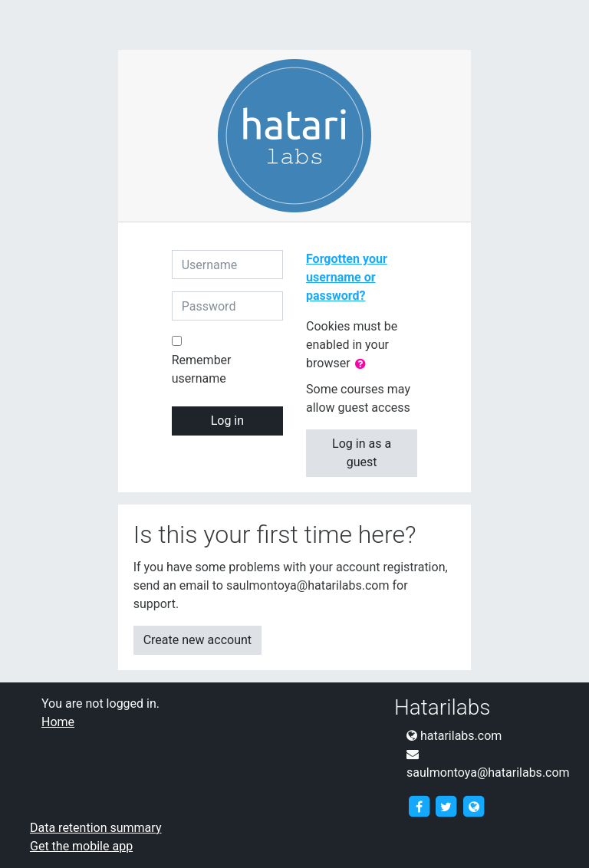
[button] (364, 364)
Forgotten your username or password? (347, 277)
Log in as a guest (362, 453)
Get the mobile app (81, 846)
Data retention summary (95, 828)
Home (58, 722)
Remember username (202, 369)
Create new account (197, 640)
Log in (227, 421)
